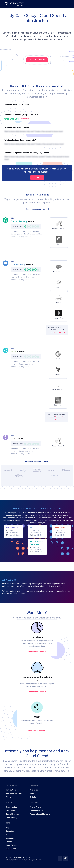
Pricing (8, 797)
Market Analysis (36, 807)
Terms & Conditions (12, 857)
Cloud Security (11, 818)
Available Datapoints (14, 793)
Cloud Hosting (18, 264)
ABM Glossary (11, 849)
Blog (7, 828)
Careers (9, 842)
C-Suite (33, 797)
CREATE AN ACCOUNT (37, 60)
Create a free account (37, 652)
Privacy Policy (25, 857)
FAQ (7, 835)
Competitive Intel (37, 811)
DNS (13, 439)
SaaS (14, 351)
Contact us (10, 831)
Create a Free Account (57, 332)
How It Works (11, 790)
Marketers (34, 790)
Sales (32, 793)
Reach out (37, 178)
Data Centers (11, 811)
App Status (10, 838)
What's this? (25, 119)
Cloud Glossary (11, 845)
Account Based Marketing (40, 814)
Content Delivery (19, 221)
